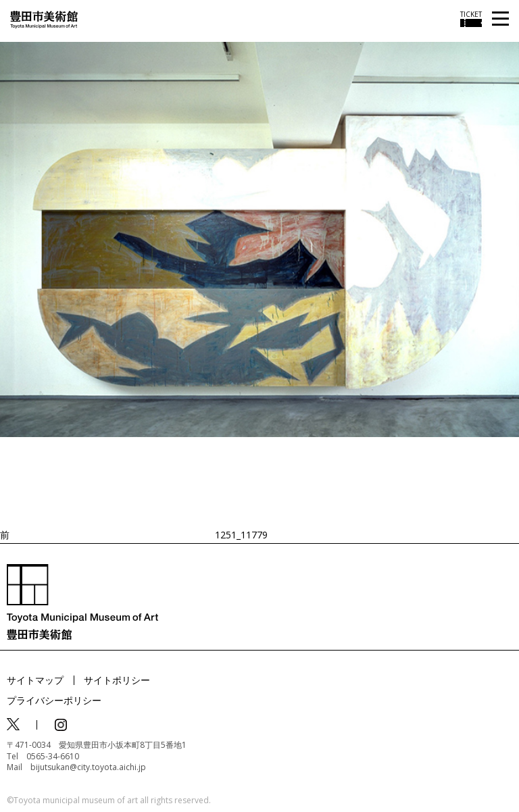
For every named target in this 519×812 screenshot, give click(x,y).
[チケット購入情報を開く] (471, 19)
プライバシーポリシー (54, 700)
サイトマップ (35, 680)
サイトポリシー (117, 680)
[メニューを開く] (500, 19)
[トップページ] (44, 19)
